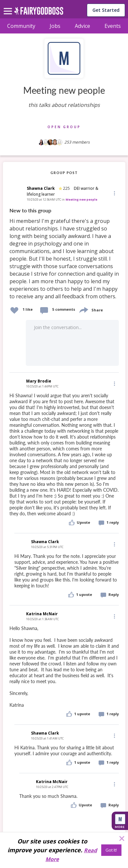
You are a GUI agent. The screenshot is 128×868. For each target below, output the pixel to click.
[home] (39, 13)
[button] (114, 193)
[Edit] (114, 193)
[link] (64, 254)
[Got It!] (111, 850)
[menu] (9, 6)
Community (21, 26)
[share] (83, 309)
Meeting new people (81, 199)
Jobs (55, 26)
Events (113, 26)
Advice (82, 26)
